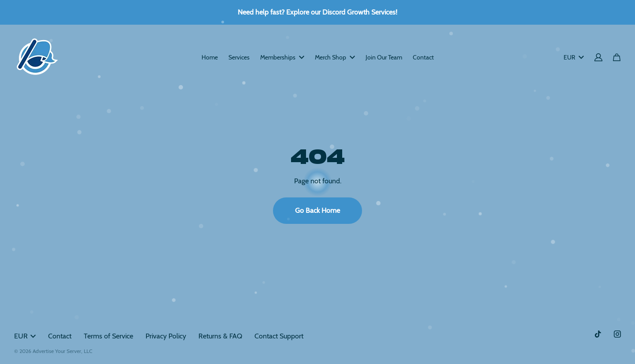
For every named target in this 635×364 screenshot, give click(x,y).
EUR (574, 57)
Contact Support (279, 336)
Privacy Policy (166, 336)
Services (239, 57)
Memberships (282, 57)
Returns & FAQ (220, 336)
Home (210, 57)
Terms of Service (108, 336)
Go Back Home (317, 210)
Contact (423, 57)
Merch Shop (335, 57)
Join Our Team (384, 57)
